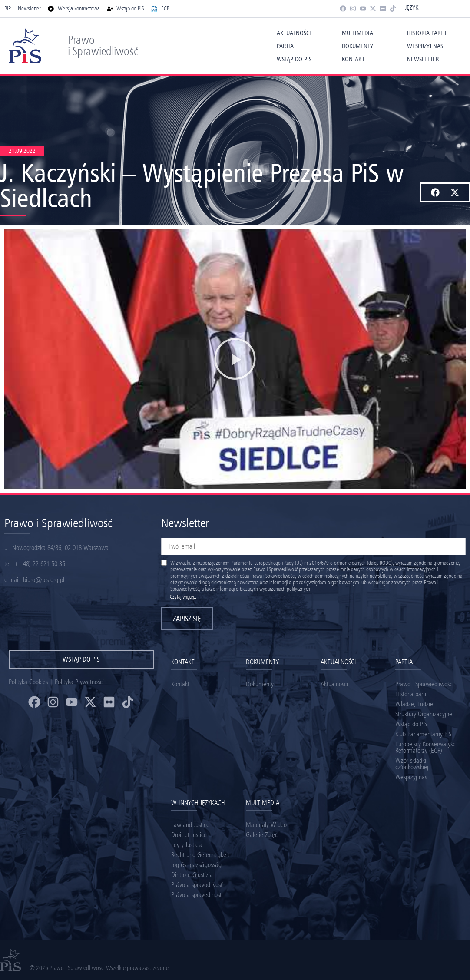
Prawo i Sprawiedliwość (103, 45)
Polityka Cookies (28, 682)
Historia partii (427, 33)
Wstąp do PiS (294, 59)
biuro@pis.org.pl (44, 580)
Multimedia (357, 33)
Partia (285, 46)
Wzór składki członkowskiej (412, 764)
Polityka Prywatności (79, 682)
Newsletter (423, 59)
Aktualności (294, 33)
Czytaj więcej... (184, 597)
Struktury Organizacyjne (424, 714)
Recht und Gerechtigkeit (200, 855)
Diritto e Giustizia (192, 875)
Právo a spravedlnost (196, 895)
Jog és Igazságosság (196, 865)
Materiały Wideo (266, 825)
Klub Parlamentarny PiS (423, 734)
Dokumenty (357, 46)
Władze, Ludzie (414, 704)
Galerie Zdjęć (262, 835)
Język (412, 7)
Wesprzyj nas (425, 46)
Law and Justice (190, 825)
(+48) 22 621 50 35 (40, 564)
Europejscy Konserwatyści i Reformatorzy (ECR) (427, 747)
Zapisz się (187, 619)
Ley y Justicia (187, 845)
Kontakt (353, 59)
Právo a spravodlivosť (197, 885)
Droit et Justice (189, 835)
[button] (435, 192)
